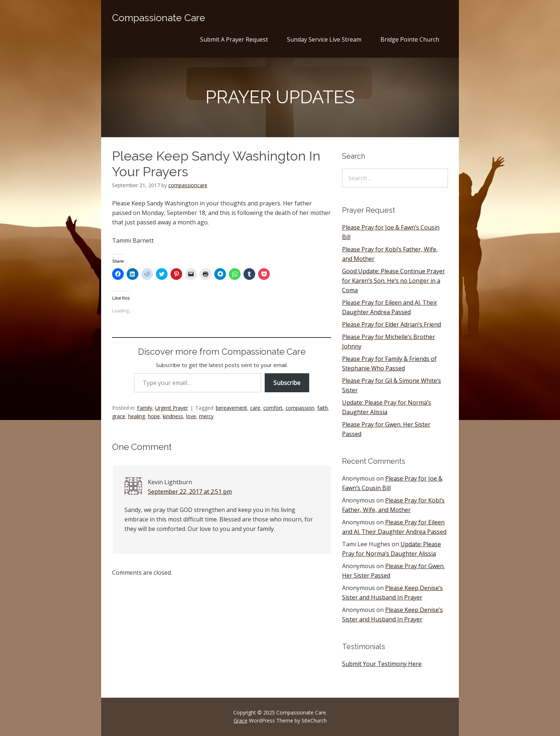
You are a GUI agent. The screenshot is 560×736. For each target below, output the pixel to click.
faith (323, 408)
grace (119, 416)
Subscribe (287, 383)
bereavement (231, 408)
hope (154, 416)
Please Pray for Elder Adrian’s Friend (392, 324)
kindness (173, 416)
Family (145, 408)
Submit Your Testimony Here (382, 664)
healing (137, 416)
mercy (206, 416)
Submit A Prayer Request (234, 39)
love (191, 416)
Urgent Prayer (172, 408)
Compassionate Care (159, 18)
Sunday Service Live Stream (324, 39)
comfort (273, 408)
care (255, 408)
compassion (300, 408)
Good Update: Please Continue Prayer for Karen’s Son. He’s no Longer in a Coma (394, 281)
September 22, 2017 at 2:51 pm (190, 492)
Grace (241, 720)
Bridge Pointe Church (410, 39)
